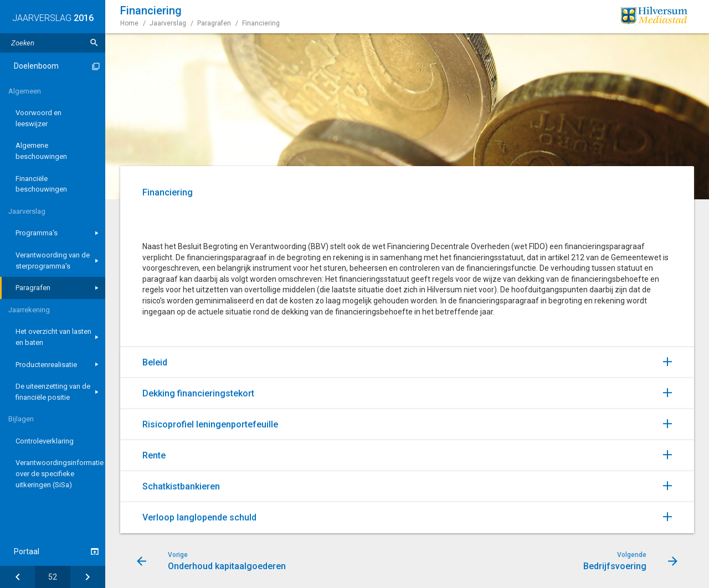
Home (129, 23)
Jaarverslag (27, 211)
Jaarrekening (29, 310)
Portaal (27, 551)
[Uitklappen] (679, 361)
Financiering (261, 23)
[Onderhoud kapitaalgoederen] (17, 577)
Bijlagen (21, 419)
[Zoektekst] (53, 43)
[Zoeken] (94, 43)
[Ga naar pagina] (52, 577)
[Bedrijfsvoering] (88, 577)
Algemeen (25, 91)
